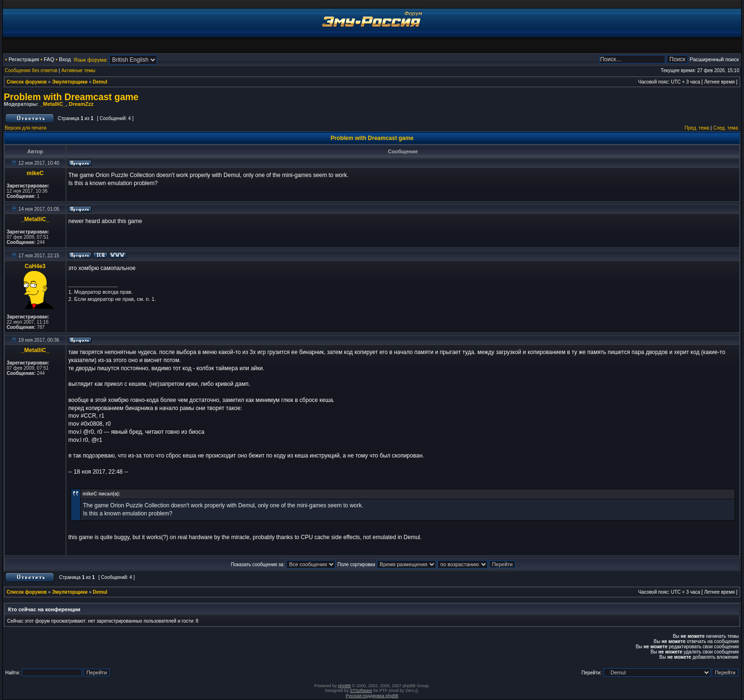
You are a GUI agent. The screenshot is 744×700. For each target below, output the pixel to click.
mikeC (35, 173)
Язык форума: (91, 60)
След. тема (725, 128)
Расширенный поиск (714, 59)
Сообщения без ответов (31, 70)
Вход (65, 59)
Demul (100, 82)
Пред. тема (697, 128)
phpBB (344, 686)
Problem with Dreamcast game (71, 97)
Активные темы (78, 70)
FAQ (49, 59)
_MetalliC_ (53, 104)
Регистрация (24, 59)
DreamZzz (81, 104)
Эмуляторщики (70, 82)
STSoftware (361, 691)
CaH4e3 (35, 266)
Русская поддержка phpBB (372, 696)
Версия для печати (26, 128)
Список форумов (27, 82)
